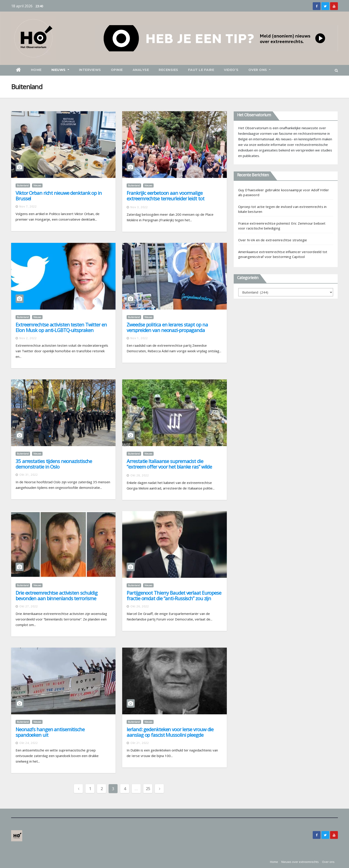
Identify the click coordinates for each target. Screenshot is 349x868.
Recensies (168, 70)
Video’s (231, 70)
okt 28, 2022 (140, 475)
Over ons (260, 70)
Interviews (90, 70)
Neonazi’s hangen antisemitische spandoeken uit (50, 732)
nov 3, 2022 (139, 207)
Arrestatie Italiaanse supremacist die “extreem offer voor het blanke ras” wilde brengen (169, 467)
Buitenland (23, 185)
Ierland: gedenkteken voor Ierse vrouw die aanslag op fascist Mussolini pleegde (170, 732)
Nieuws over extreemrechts (300, 862)
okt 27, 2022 (29, 606)
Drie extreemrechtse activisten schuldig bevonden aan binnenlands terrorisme (57, 595)
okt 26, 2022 (140, 606)
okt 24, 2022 (29, 743)
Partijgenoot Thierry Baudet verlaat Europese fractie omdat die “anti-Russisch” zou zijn (174, 595)
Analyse (141, 70)
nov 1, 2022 (139, 338)
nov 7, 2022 (28, 206)
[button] (336, 70)
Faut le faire (201, 70)
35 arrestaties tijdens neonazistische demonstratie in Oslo (54, 464)
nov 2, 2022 (28, 338)
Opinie (117, 70)
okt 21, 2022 (140, 743)
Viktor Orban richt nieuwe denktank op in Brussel (59, 196)
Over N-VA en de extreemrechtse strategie (273, 240)
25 (148, 789)
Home (36, 70)
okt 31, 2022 (29, 475)
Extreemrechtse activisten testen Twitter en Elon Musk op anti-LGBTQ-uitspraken (61, 327)
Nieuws (60, 70)
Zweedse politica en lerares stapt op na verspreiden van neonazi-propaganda (167, 327)
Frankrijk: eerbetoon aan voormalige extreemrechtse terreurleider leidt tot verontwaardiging (165, 198)
